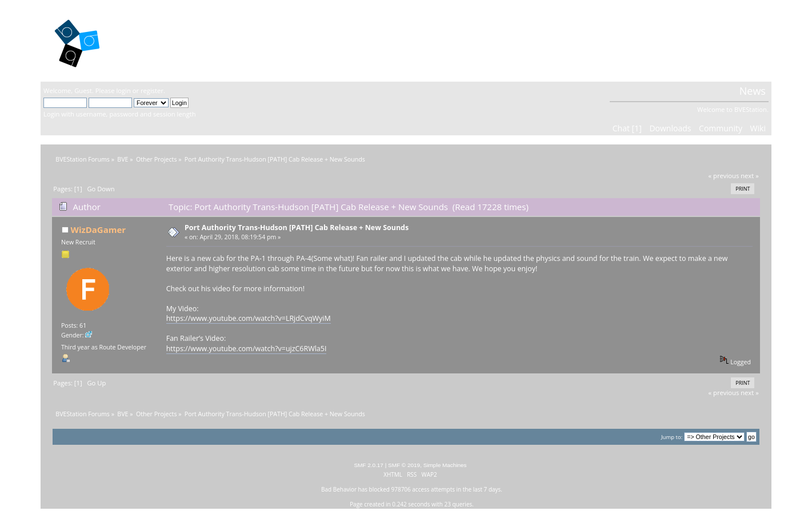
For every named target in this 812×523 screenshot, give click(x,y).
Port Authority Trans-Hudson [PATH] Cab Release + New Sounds (297, 228)
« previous (724, 176)
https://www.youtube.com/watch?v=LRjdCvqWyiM (249, 318)
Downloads (670, 128)
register (152, 90)
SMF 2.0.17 (369, 465)
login (123, 90)
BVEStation (166, 40)
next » (750, 176)
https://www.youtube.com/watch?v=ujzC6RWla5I (247, 349)
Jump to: (672, 437)
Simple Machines (445, 465)
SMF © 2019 (404, 465)
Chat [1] (627, 128)
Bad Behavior (339, 489)
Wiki (758, 128)
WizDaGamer (98, 230)
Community (721, 128)
